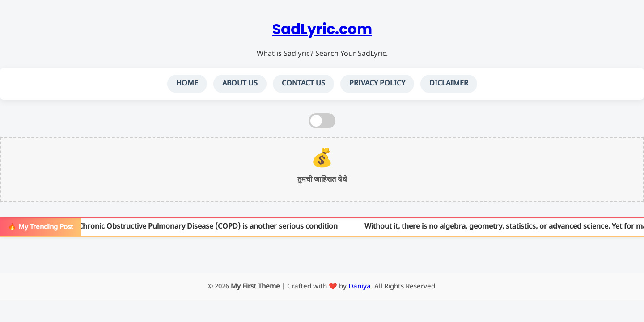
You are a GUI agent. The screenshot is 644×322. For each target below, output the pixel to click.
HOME (187, 84)
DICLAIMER (449, 84)
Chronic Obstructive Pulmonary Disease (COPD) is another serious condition (209, 227)
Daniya (360, 287)
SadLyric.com (322, 29)
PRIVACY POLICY (377, 84)
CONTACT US (303, 84)
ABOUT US (240, 84)
